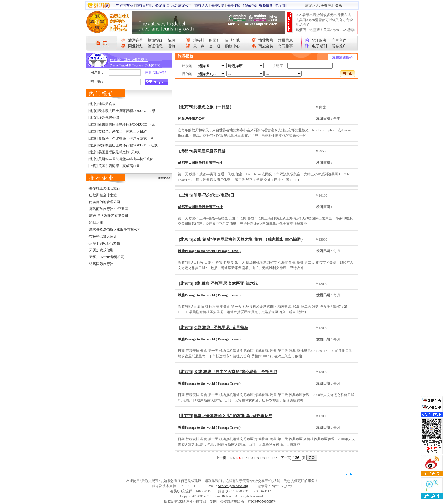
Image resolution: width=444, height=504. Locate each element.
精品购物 (250, 5)
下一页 (286, 458)
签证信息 (155, 46)
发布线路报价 (342, 58)
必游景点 (162, 5)
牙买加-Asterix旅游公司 (107, 257)
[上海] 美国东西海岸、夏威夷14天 (114, 166)
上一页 (221, 458)
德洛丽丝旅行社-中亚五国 (109, 209)
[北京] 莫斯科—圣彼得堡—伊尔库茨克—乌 (121, 138)
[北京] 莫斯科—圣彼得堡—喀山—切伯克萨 (121, 159)
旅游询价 (136, 40)
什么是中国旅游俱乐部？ (129, 60)
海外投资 (217, 5)
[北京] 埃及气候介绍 (104, 118)
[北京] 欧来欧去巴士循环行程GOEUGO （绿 (122, 111)
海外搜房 (233, 5)
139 (256, 458)
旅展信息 (285, 40)
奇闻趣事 (285, 46)
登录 (339, 5)
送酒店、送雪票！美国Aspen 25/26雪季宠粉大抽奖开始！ (325, 32)
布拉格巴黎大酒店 (103, 236)
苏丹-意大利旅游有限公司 (109, 216)
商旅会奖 (266, 46)
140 (262, 458)
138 (250, 458)
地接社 (199, 40)
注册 (148, 72)
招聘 (171, 40)
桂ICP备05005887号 (262, 501)
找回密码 (159, 72)
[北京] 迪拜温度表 (102, 104)
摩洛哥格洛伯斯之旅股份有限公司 (115, 230)
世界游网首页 (123, 5)
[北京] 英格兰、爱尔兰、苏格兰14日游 (117, 132)
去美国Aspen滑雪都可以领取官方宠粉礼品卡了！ (324, 22)
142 (274, 458)
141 (268, 458)
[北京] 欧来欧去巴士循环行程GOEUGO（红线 (123, 145)
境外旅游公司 (182, 5)
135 (232, 458)
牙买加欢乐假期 (101, 250)
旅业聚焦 (266, 40)
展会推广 (339, 46)
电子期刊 (282, 5)
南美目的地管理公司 (105, 202)
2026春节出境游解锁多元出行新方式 (323, 15)
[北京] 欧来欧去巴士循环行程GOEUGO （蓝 (122, 125)
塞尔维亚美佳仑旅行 (105, 188)
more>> (164, 178)
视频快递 (266, 5)
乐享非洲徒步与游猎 (105, 243)
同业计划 (136, 46)
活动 (171, 46)
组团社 (215, 40)
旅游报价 (155, 40)
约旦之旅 (96, 223)
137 (244, 458)
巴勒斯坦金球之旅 (103, 195)
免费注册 (328, 5)
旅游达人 (201, 5)
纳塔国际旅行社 (101, 264)
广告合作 (339, 40)
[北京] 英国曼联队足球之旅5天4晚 (114, 152)
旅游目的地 (144, 5)
